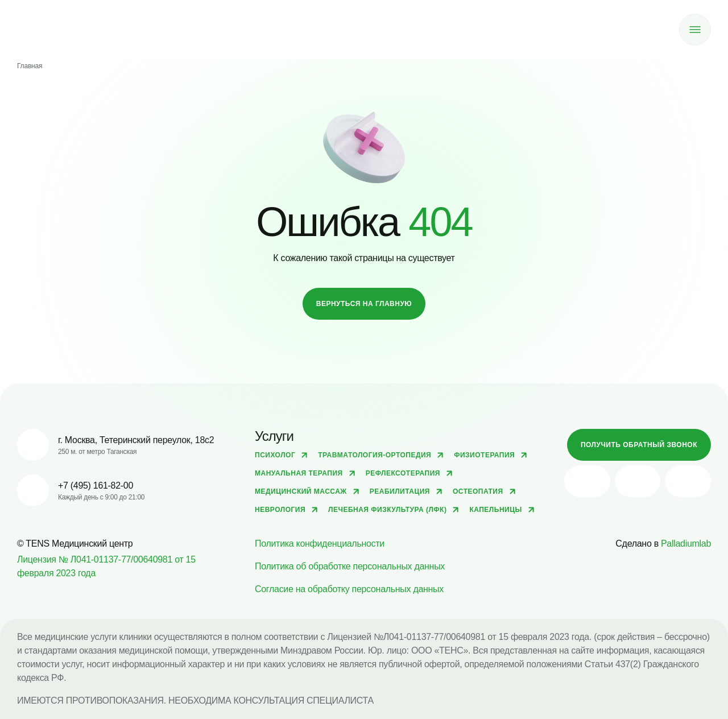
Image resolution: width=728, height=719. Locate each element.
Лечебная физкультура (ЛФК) (387, 510)
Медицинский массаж (301, 491)
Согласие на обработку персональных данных (349, 589)
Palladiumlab (686, 544)
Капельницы (495, 510)
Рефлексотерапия (403, 473)
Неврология (280, 510)
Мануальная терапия (299, 473)
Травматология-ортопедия (375, 455)
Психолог (275, 455)
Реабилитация (400, 491)
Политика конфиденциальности (320, 544)
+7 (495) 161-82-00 (96, 485)
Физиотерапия (484, 455)
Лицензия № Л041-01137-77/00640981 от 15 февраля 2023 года (106, 566)
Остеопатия (478, 491)
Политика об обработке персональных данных (350, 566)
